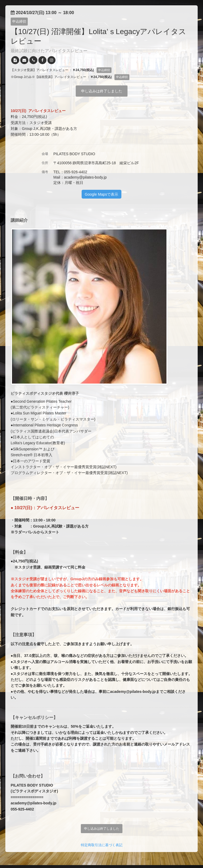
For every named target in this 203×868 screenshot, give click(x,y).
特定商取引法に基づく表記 (102, 845)
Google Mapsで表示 (101, 194)
